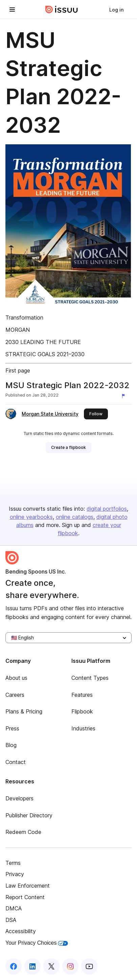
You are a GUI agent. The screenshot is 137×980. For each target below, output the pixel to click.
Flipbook (82, 711)
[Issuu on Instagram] (70, 966)
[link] (116, 10)
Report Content (25, 897)
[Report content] (125, 396)
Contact (16, 762)
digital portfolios (107, 509)
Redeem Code (23, 832)
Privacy (15, 874)
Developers (19, 798)
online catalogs (75, 517)
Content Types (90, 678)
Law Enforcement (28, 886)
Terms (13, 863)
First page (18, 370)
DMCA (14, 908)
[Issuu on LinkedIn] (32, 966)
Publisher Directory (29, 815)
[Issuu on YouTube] (89, 966)
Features (82, 695)
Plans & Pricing (24, 711)
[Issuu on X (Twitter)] (51, 966)
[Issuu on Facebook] (14, 966)
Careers (15, 695)
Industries (83, 728)
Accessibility (21, 931)
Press (12, 728)
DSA (11, 920)
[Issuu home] (62, 10)
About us (16, 678)
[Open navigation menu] (12, 10)
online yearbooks (31, 517)
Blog (11, 745)
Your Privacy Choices (37, 943)
